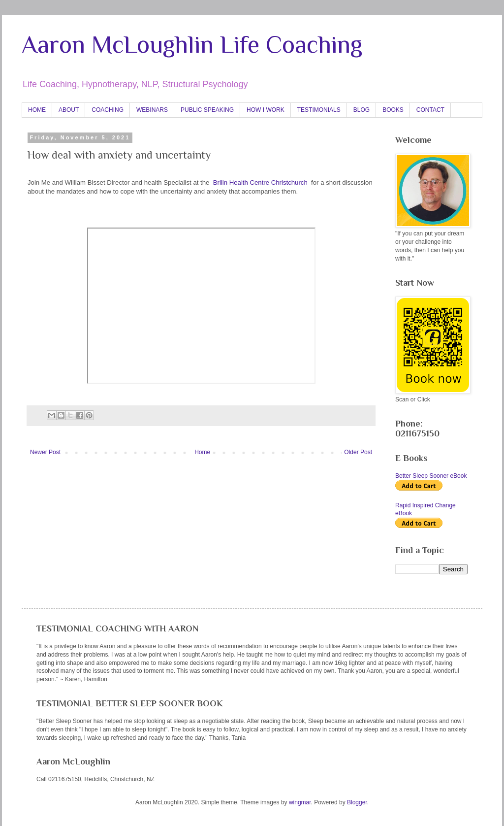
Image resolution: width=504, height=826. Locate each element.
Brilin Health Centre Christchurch (260, 182)
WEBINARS (152, 110)
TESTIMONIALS (319, 110)
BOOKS (393, 110)
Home (202, 452)
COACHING (108, 110)
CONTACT (430, 110)
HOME (37, 110)
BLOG (362, 110)
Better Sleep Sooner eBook (431, 476)
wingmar (300, 802)
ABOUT (69, 110)
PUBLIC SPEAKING (207, 110)
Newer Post (45, 452)
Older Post (358, 452)
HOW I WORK (266, 110)
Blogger (357, 802)
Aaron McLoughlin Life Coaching (192, 44)
